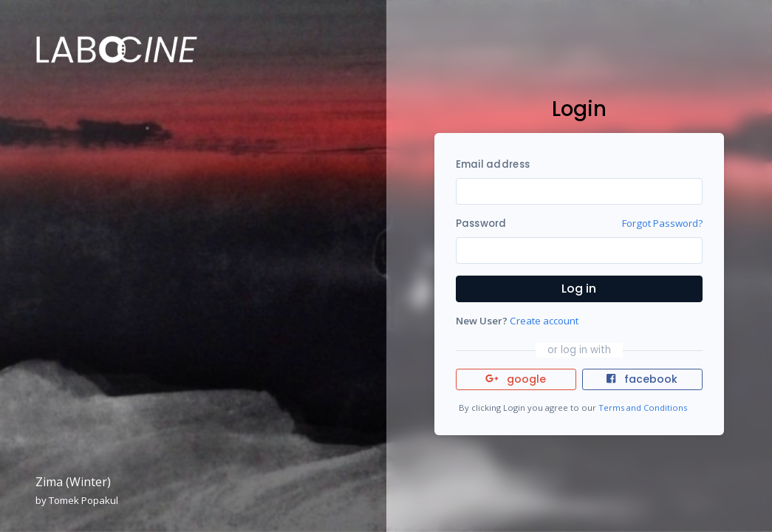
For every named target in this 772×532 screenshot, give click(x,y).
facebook (642, 379)
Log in (579, 289)
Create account (544, 321)
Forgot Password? (662, 223)
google (516, 379)
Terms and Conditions (643, 407)
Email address (493, 164)
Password (481, 224)
